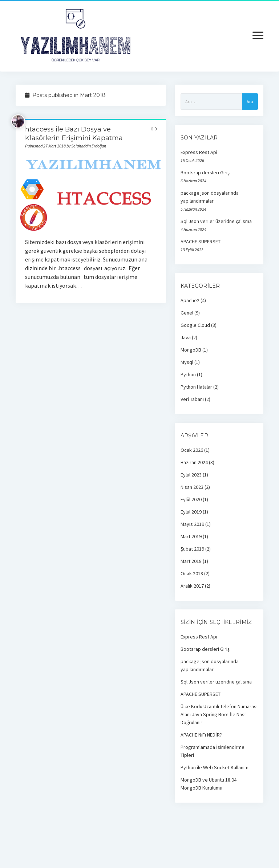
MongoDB (191, 350)
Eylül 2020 (191, 499)
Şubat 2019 (192, 549)
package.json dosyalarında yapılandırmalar (210, 197)
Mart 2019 (191, 536)
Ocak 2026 (192, 450)
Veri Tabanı (192, 399)
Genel (187, 313)
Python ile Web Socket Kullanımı (215, 767)
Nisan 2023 (192, 487)
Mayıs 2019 (192, 524)
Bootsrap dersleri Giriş (205, 173)
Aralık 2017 (192, 586)
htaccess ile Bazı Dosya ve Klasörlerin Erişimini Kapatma (91, 193)
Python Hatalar (196, 387)
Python (188, 374)
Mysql (187, 362)
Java (186, 337)
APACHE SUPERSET (201, 242)
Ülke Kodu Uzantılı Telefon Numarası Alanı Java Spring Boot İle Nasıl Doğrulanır (219, 714)
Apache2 (190, 300)
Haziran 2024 (194, 462)
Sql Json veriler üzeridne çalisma (216, 221)
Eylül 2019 (191, 512)
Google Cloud (195, 325)
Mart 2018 (191, 561)
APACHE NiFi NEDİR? (201, 735)
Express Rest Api (199, 152)
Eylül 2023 (191, 475)
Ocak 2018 (192, 573)
